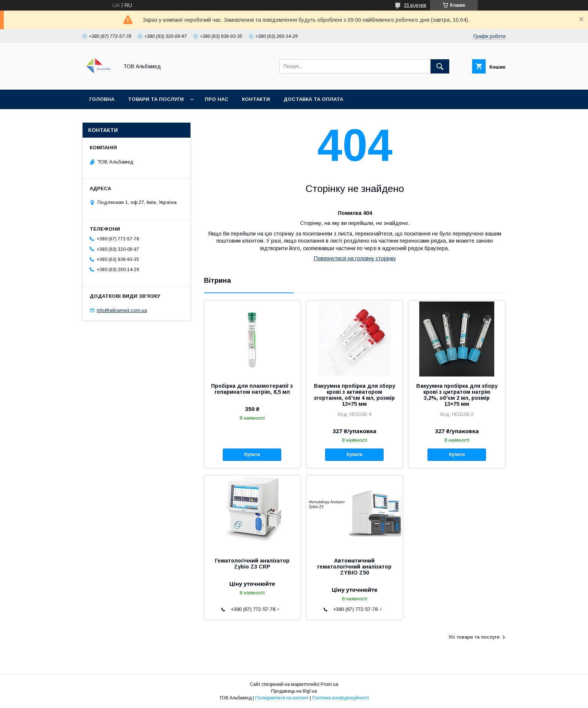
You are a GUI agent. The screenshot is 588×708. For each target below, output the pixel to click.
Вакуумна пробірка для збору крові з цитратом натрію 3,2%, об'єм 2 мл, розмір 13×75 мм (457, 395)
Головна (102, 99)
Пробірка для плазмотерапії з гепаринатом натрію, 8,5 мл (252, 389)
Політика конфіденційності (340, 698)
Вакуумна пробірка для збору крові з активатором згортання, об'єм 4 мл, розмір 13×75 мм (355, 395)
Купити (252, 454)
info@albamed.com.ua (122, 310)
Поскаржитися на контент (282, 698)
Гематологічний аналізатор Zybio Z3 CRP (252, 564)
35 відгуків (415, 5)
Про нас (217, 99)
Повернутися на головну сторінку (355, 258)
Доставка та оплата (313, 99)
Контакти (256, 99)
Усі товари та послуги (474, 637)
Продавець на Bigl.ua (294, 691)
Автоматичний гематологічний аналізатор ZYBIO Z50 (354, 567)
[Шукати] (440, 66)
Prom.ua (329, 684)
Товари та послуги (156, 99)
